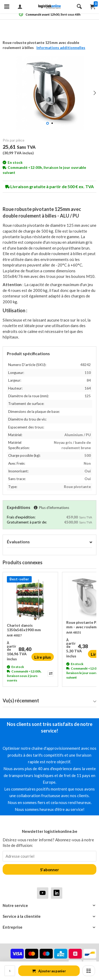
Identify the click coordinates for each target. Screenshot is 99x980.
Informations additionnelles (61, 48)
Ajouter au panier (49, 971)
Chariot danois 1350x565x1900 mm (24, 627)
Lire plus (43, 657)
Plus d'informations (51, 508)
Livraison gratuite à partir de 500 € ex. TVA (49, 186)
